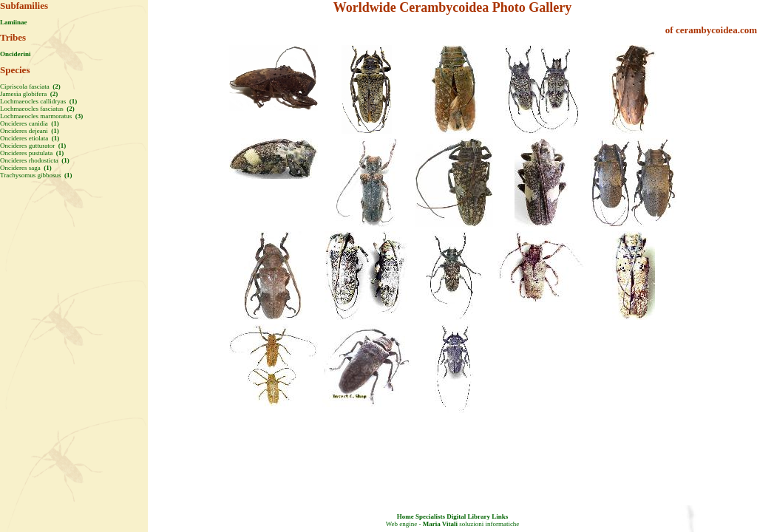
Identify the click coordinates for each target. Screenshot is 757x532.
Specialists (430, 516)
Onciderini (16, 54)
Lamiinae (14, 22)
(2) (56, 86)
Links (500, 516)
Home (405, 516)
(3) (78, 116)
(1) (72, 101)
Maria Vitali (440, 524)
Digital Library (468, 516)
